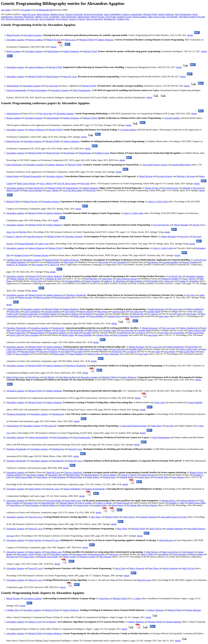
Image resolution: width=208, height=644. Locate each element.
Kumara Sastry (110, 477)
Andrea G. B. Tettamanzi (17, 265)
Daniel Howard (148, 475)
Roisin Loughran (140, 17)
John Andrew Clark (25, 554)
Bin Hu (23, 232)
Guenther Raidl (153, 312)
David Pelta (15, 312)
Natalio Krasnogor (157, 309)
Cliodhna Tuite (123, 19)
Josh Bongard (188, 552)
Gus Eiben (100, 314)
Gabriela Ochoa (114, 316)
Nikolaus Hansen (49, 314)
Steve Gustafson (43, 316)
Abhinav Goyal (41, 17)
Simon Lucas (70, 40)
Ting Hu (196, 225)
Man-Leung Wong (196, 333)
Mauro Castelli (13, 190)
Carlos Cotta (43, 244)
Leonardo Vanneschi (148, 517)
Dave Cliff (42, 554)
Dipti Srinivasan (166, 540)
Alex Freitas (70, 312)
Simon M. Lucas (70, 77)
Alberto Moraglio (181, 225)
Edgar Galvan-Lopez (15, 377)
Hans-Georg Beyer (170, 552)
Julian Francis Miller (24, 477)
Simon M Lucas (29, 14)
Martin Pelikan (76, 477)
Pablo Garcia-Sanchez (26, 183)
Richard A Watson (88, 557)
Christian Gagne (119, 312)
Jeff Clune (177, 314)
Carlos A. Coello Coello (158, 202)
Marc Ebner (69, 262)
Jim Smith (87, 314)
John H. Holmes (110, 475)
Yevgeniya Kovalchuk (93, 14)
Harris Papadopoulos (82, 90)
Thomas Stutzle (69, 557)
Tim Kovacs (114, 554)
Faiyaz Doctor (62, 19)
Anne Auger (164, 316)
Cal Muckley (54, 17)
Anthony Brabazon (166, 14)
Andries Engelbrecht (195, 309)
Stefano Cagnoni (17, 279)
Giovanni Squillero (172, 118)
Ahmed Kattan (84, 17)
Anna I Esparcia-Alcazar (127, 279)
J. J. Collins (136, 598)
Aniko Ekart (107, 279)
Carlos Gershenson (32, 312)
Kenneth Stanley (127, 477)
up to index (6, 10)
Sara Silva (184, 237)
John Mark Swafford (187, 17)
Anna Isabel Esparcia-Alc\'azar (174, 517)
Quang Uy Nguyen (77, 19)
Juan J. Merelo (46, 183)
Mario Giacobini (43, 297)
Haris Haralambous (183, 14)
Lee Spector (153, 314)
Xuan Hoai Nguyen (35, 237)
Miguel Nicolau (98, 17)
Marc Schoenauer (132, 316)
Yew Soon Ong (136, 312)
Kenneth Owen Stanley (49, 557)
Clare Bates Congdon (35, 475)
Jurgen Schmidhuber (112, 14)
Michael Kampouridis (15, 19)
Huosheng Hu (110, 19)
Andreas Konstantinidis (16, 90)
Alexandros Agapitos (33, 35)
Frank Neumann (59, 477)
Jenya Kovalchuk (54, 501)
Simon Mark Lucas (73, 501)
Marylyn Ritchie (86, 312)
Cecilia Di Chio (200, 260)
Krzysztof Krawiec (165, 176)
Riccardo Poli (51, 426)
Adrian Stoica (144, 477)
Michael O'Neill (150, 14)
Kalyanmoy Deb (55, 475)
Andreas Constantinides (132, 14)
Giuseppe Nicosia (41, 255)
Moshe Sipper (79, 316)
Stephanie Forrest (21, 255)
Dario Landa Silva (30, 314)
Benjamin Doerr (73, 475)
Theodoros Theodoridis (24, 17)
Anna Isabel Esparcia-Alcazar (155, 165)
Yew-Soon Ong (32, 19)
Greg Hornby (191, 314)
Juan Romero (153, 262)
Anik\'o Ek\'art (129, 517)
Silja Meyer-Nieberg (70, 314)
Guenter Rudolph (195, 402)
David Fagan (111, 17)
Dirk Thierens (152, 552)
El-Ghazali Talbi (161, 477)
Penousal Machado (26, 244)
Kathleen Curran (124, 17)
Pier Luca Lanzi (175, 309)
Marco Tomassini (137, 568)
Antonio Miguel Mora (181, 165)
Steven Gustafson (170, 568)
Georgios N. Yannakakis (188, 281)
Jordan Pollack (93, 477)
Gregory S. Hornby (129, 475)
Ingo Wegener (178, 477)
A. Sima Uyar (53, 265)
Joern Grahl (103, 262)
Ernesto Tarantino (190, 262)
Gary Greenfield (119, 262)
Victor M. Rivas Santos (66, 183)
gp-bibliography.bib (44, 10)
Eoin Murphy (172, 17)
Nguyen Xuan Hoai (94, 19)
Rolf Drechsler (54, 262)
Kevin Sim (85, 183)
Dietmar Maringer (193, 610)
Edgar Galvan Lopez (157, 17)
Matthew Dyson (57, 14)
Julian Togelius (43, 14)
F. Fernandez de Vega (52, 279)
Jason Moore (42, 477)
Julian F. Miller (147, 554)
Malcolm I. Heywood (186, 176)
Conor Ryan (104, 598)
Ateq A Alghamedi (47, 19)
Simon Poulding (96, 316)
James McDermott (69, 17)
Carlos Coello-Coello (197, 330)
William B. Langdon (170, 279)
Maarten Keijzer (196, 472)
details (190, 35)
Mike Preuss (102, 312)
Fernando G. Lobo (176, 503)
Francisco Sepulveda (74, 14)
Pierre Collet (27, 316)
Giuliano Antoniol (14, 475)
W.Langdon (26, 10)
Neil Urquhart (38, 265)
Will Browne (138, 314)
